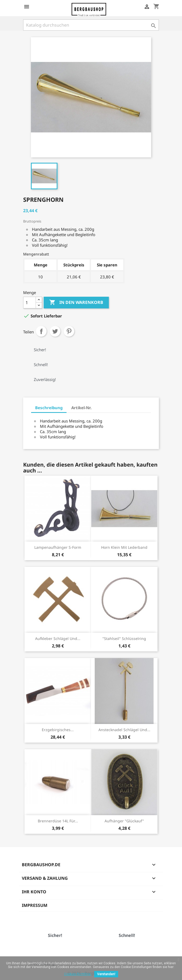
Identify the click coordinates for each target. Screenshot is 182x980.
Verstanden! (106, 974)
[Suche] (91, 25)
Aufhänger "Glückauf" (124, 821)
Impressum (35, 905)
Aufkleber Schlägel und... (58, 638)
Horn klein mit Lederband (124, 547)
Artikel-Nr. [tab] (81, 408)
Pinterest (69, 331)
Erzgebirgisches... (58, 730)
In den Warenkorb (76, 303)
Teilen (41, 331)
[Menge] (30, 303)
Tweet (55, 331)
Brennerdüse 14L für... (58, 821)
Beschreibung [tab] (49, 408)
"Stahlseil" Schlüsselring (124, 638)
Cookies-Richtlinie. (78, 974)
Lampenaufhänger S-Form (58, 547)
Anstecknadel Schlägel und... (124, 730)
